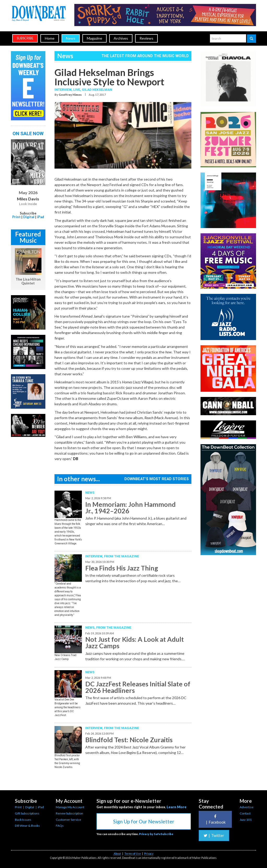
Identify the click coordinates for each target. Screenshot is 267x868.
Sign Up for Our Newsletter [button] (144, 821)
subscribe (25, 38)
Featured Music (28, 237)
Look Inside (28, 204)
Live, (78, 90)
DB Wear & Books (27, 826)
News (71, 38)
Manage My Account (70, 807)
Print (16, 217)
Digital (29, 217)
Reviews (146, 38)
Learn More (177, 807)
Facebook (215, 819)
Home (50, 38)
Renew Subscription (69, 813)
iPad (41, 217)
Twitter (214, 835)
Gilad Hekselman (97, 90)
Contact (245, 813)
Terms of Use (133, 854)
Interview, (64, 90)
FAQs (60, 826)
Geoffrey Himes (70, 95)
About (117, 854)
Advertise (247, 807)
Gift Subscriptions (27, 813)
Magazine (95, 38)
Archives (121, 38)
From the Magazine (122, 556)
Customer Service (68, 820)
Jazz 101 (246, 820)
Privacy (149, 854)
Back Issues (23, 820)
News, (91, 628)
